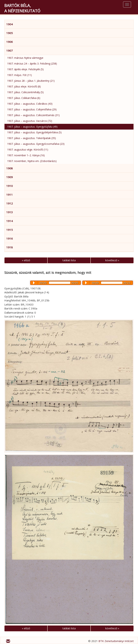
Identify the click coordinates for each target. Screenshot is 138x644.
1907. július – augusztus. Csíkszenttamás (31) (33, 115)
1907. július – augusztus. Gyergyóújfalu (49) (32, 127)
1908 (10, 168)
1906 (10, 42)
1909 (10, 177)
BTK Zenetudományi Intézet (116, 641)
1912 (10, 203)
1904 (10, 24)
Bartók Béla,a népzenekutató (22, 8)
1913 (10, 212)
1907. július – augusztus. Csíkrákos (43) (30, 104)
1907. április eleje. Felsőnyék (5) (25, 69)
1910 (10, 186)
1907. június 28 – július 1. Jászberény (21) (31, 81)
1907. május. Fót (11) (19, 75)
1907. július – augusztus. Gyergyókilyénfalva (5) (34, 132)
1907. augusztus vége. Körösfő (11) (28, 150)
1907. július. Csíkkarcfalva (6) (24, 98)
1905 (10, 33)
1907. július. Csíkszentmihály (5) (25, 92)
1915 (10, 230)
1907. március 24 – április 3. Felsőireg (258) (32, 64)
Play (86, 283)
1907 (10, 51)
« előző (26, 260)
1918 (10, 247)
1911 (10, 195)
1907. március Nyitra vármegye (25, 58)
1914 (10, 221)
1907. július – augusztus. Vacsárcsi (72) (30, 121)
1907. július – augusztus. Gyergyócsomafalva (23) (36, 144)
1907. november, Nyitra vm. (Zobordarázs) (32, 161)
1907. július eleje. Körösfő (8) (24, 86)
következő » (112, 260)
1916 (10, 238)
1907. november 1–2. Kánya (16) (26, 155)
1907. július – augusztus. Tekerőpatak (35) (32, 138)
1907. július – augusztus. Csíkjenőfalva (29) (32, 109)
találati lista (69, 260)
